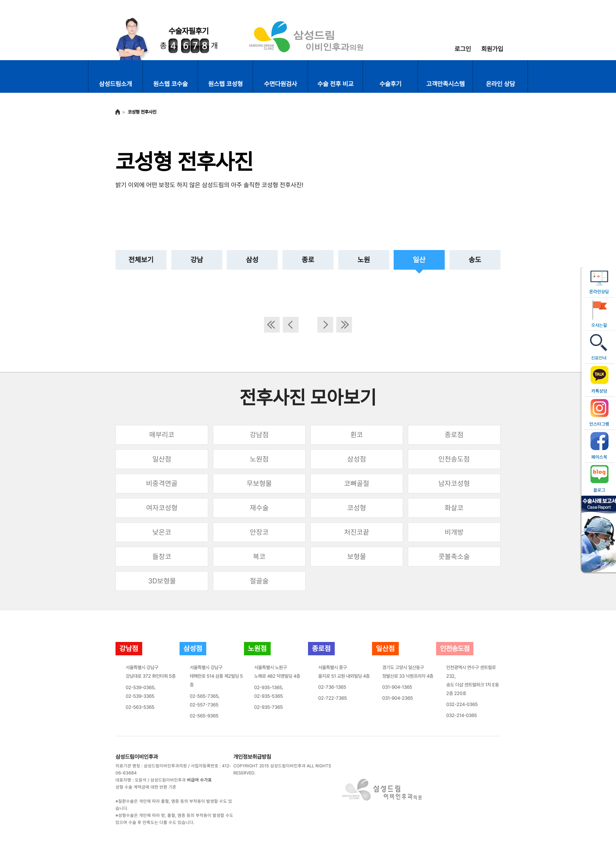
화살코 (454, 508)
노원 (364, 260)
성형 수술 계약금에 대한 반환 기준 (146, 787)
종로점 (454, 435)
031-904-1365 (397, 687)
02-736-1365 (332, 687)
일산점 (162, 459)
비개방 (454, 532)
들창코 (162, 556)
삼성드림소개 (115, 84)
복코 (259, 556)
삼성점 (357, 459)
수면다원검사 (280, 84)
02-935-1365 (268, 688)
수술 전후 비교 (335, 84)
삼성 (252, 260)
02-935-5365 (269, 696)
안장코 (259, 532)
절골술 (259, 581)
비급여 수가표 (199, 780)
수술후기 (390, 84)
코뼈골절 (357, 483)
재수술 (259, 508)
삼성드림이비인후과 (137, 757)
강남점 (259, 435)
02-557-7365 (204, 705)
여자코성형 (162, 508)
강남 (197, 260)
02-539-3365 (140, 696)
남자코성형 (454, 483)
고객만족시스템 (445, 84)
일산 (419, 260)
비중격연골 (162, 483)
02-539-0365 (140, 688)
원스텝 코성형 (225, 84)
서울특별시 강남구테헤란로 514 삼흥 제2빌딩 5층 (216, 676)
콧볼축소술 (454, 556)
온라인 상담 (500, 84)
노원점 (259, 459)
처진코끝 (357, 532)
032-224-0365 (462, 704)
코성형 (357, 508)
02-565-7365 (204, 696)
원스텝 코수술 (170, 84)
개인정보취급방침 (252, 757)
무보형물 (259, 483)
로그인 (463, 49)
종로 (308, 260)
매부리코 (162, 435)
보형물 (357, 556)
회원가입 (492, 49)
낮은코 (162, 532)
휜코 (357, 435)
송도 (475, 260)
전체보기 (141, 260)
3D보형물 (162, 581)
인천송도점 (454, 459)
